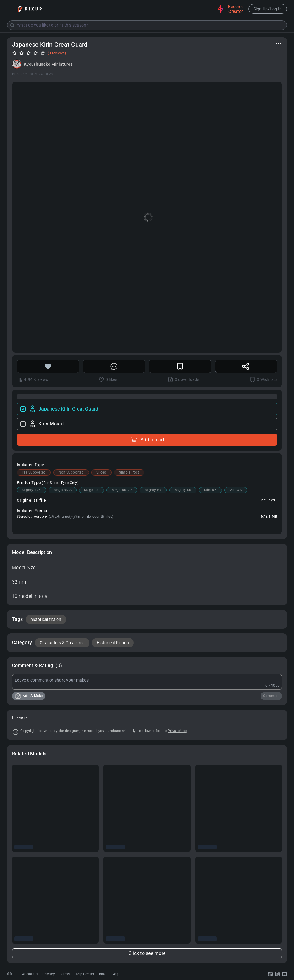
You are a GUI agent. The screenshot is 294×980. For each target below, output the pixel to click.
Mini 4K (236, 490)
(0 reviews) (57, 53)
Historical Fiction (113, 643)
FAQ (115, 974)
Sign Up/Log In (268, 9)
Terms (65, 974)
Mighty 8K (153, 490)
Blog (103, 974)
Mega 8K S (63, 490)
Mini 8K (210, 490)
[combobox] (147, 25)
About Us (30, 974)
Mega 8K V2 (122, 490)
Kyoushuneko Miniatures (48, 64)
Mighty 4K (183, 490)
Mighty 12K (31, 490)
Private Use (177, 731)
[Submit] (12, 25)
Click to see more (147, 953)
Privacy (49, 974)
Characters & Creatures (62, 643)
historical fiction (46, 619)
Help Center (84, 974)
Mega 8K (92, 490)
